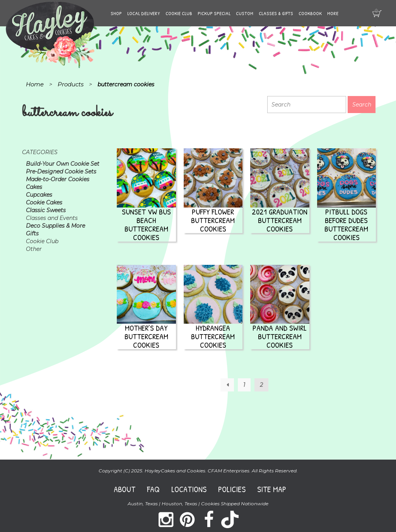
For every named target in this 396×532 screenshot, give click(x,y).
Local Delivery (144, 13)
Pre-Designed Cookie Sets (61, 172)
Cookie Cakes (44, 203)
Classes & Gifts (276, 13)
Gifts (32, 233)
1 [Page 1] (244, 385)
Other (34, 249)
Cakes (34, 187)
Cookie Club (179, 13)
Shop (116, 13)
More (333, 13)
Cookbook (310, 13)
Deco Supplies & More (55, 226)
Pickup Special (214, 13)
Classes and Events (52, 218)
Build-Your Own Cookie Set (63, 164)
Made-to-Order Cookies (58, 179)
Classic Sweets (46, 210)
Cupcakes (39, 195)
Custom (245, 13)
